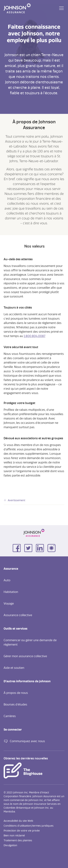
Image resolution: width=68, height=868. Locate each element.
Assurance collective (18, 615)
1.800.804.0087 (34, 336)
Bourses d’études (15, 705)
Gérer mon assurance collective (25, 656)
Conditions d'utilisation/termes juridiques (29, 826)
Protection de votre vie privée (22, 831)
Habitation (11, 592)
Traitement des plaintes (18, 841)
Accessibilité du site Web (18, 821)
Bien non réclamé (14, 836)
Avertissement (17, 500)
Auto (7, 580)
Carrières (10, 716)
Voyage (9, 604)
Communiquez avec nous (24, 741)
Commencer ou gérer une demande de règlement (30, 642)
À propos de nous (16, 693)
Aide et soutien (14, 668)
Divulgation (10, 845)
